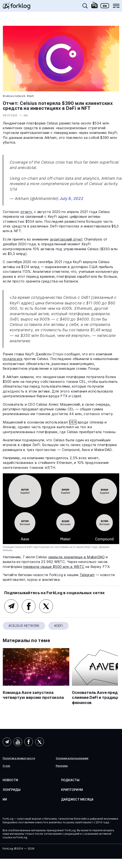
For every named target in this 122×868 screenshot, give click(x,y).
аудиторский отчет (66, 239)
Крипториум (72, 790)
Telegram (87, 575)
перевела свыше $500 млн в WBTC (54, 567)
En (105, 6)
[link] (17, 7)
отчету (26, 212)
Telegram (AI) (7, 742)
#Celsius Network (14, 96)
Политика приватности (19, 758)
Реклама (62, 766)
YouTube (18, 742)
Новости (10, 780)
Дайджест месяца (77, 799)
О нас (6, 766)
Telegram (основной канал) (11, 606)
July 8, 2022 (71, 199)
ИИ (5, 799)
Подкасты (70, 780)
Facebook (29, 606)
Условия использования (72, 758)
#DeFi (30, 96)
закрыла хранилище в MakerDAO (76, 557)
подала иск (13, 359)
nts (26, 115)
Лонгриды (12, 790)
